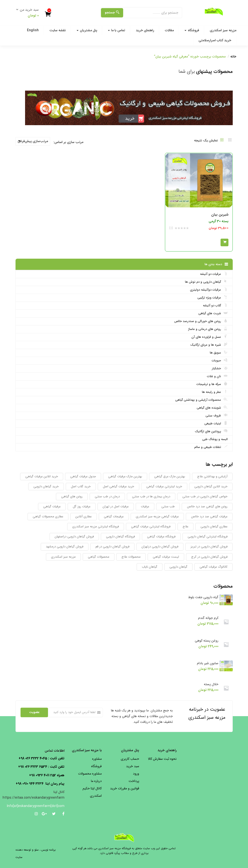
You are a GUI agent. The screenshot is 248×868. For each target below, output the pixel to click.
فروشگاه (192, 30)
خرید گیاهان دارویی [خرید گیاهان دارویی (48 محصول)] (46, 486)
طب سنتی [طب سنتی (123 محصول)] (168, 506)
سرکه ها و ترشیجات (212, 384)
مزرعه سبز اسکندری (223, 30)
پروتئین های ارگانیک (211, 431)
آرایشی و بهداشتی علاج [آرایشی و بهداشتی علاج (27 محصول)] (212, 476)
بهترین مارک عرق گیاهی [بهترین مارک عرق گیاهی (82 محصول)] (170, 476)
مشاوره (97, 759)
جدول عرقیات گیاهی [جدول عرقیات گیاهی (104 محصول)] (83, 476)
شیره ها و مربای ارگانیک (209, 345)
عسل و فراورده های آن (210, 337)
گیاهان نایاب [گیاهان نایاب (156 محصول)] (150, 567)
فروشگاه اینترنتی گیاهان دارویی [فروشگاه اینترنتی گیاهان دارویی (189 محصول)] (208, 537)
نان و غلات (217, 376)
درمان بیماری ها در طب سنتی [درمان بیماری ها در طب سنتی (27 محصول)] (151, 496)
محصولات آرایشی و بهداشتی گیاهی (201, 400)
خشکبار (220, 368)
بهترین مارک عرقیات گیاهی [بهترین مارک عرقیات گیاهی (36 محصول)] (125, 476)
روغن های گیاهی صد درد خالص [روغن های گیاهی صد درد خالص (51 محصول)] (207, 506)
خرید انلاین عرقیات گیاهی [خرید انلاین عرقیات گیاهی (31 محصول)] (42, 476)
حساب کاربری (130, 759)
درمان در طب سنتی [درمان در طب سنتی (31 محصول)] (107, 496)
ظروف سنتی (217, 416)
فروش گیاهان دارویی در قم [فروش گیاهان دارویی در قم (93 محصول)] (112, 547)
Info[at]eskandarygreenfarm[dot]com (40, 806)
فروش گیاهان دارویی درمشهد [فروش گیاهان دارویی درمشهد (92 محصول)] (65, 547)
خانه (233, 56)
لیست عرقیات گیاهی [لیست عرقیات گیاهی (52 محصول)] (166, 557)
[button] (29, 13)
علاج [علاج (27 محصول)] (185, 526)
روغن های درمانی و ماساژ (208, 329)
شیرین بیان (220, 215)
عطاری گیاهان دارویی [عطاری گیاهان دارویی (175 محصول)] (214, 526)
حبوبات (220, 360)
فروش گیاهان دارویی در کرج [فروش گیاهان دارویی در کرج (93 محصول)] (209, 557)
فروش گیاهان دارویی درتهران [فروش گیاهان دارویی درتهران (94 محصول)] (160, 547)
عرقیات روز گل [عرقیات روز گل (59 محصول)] (82, 506)
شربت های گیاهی (213, 313)
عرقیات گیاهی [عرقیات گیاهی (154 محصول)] (52, 506)
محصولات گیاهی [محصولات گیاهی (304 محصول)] (99, 557)
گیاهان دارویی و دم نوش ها (206, 282)
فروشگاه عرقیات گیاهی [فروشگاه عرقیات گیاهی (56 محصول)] (161, 537)
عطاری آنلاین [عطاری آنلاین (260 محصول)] (84, 516)
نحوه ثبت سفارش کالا (162, 759)
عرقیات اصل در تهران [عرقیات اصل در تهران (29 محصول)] (116, 506)
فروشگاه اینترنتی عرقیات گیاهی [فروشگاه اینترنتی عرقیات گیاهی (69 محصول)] (151, 526)
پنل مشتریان (87, 30)
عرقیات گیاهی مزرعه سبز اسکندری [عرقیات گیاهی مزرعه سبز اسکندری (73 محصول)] (157, 516)
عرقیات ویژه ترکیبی (213, 298)
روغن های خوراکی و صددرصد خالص (201, 321)
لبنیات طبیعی (216, 423)
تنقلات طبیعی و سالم (211, 447)
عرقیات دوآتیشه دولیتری (209, 290)
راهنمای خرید (145, 30)
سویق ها (219, 353)
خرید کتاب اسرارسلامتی (215, 40)
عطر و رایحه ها (215, 392)
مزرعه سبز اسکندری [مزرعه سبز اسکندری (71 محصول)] (63, 557)
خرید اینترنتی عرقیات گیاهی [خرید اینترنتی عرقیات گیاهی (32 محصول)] (164, 486)
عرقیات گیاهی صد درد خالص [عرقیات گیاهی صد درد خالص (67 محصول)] (209, 516)
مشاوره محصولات (90, 774)
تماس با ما (116, 30)
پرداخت (134, 781)
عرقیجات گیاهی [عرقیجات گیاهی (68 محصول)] (114, 516)
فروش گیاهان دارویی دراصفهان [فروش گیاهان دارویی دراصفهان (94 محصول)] (74, 537)
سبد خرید (133, 766)
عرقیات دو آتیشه (214, 274)
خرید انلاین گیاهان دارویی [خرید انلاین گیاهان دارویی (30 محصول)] (211, 486)
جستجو (112, 13)
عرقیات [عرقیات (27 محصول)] (145, 506)
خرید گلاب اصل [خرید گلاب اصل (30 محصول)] (81, 486)
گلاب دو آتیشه (215, 305)
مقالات (169, 30)
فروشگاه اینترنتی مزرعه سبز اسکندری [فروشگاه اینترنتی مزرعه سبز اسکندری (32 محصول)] (96, 526)
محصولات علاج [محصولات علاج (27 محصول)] (131, 557)
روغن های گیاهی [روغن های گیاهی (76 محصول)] (72, 496)
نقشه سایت (58, 30)
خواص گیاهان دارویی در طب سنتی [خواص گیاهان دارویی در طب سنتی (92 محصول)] (205, 496)
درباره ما (96, 781)
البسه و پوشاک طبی (215, 439)
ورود (136, 774)
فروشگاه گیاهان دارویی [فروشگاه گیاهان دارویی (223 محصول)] (120, 537)
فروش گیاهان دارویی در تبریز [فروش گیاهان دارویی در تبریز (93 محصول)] (209, 547)
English (33, 30)
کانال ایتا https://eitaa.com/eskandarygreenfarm (34, 795)
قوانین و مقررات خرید (125, 788)
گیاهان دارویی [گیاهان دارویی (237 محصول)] (178, 567)
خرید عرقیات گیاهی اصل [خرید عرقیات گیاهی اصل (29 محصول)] (119, 486)
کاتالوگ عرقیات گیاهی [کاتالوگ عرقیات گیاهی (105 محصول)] (214, 567)
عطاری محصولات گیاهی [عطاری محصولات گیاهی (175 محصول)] (48, 516)
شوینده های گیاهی (212, 408)
